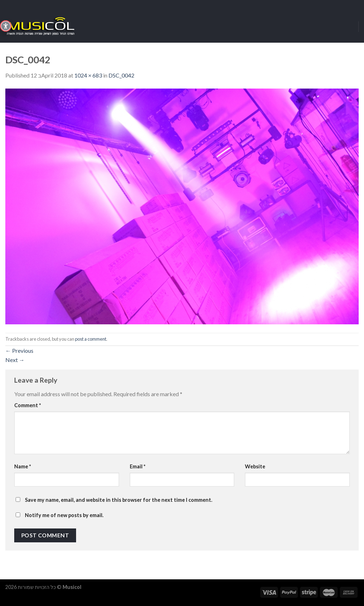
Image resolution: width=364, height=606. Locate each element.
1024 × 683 (88, 75)
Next (15, 360)
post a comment (91, 339)
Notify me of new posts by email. (64, 515)
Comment (28, 405)
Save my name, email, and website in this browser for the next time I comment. (119, 500)
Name (23, 466)
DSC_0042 (121, 75)
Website (255, 466)
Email (138, 466)
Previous (19, 350)
